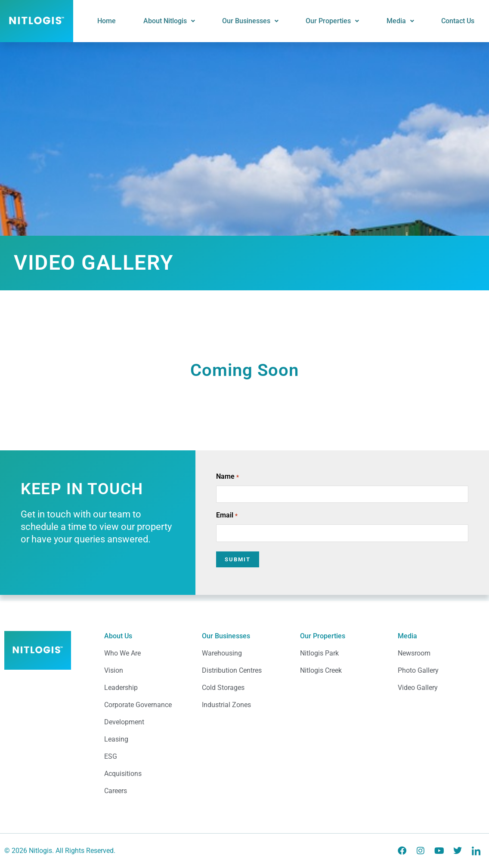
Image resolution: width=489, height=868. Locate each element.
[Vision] (147, 674)
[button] (185, 21)
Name (227, 477)
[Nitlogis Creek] (342, 674)
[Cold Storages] (244, 691)
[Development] (147, 726)
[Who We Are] (147, 657)
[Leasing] (147, 743)
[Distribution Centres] (244, 674)
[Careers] (147, 794)
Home (126, 21)
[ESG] (147, 760)
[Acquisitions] (147, 777)
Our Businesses (263, 21)
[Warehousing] (244, 657)
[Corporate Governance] (147, 708)
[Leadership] (147, 691)
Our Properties (341, 21)
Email (227, 516)
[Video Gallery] (440, 691)
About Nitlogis (185, 21)
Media (405, 21)
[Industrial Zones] (244, 708)
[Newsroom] (440, 657)
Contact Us (460, 21)
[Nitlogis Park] (342, 657)
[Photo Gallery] (440, 674)
